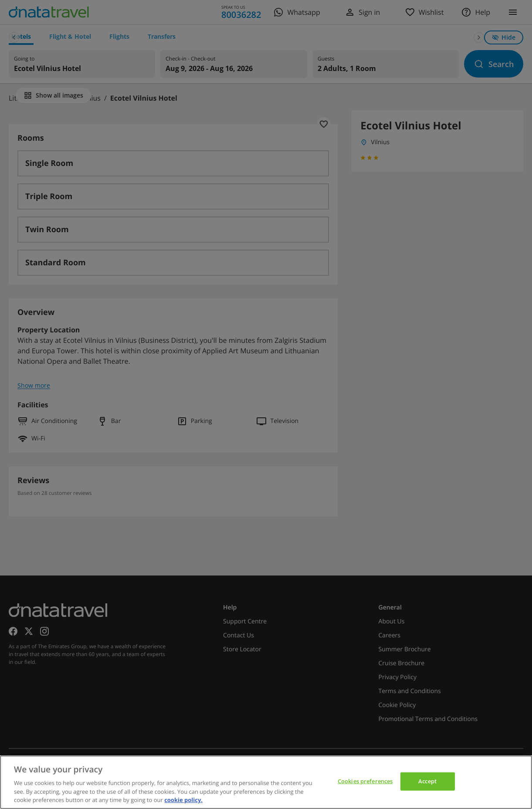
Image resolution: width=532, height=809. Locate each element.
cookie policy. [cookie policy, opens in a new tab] (183, 800)
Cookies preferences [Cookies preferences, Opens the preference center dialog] (365, 781)
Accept (427, 781)
